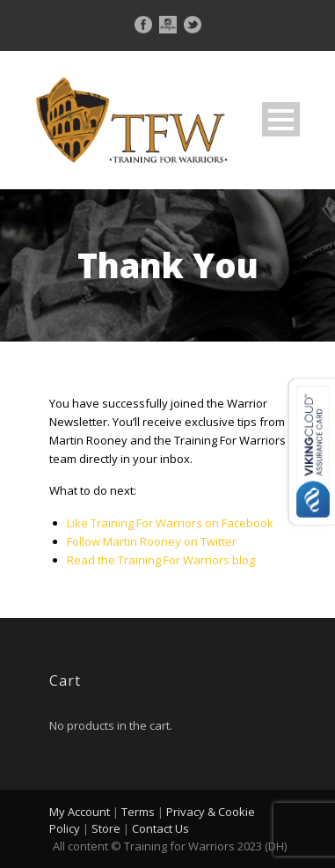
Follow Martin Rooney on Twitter (152, 541)
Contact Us (160, 828)
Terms (138, 812)
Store (106, 828)
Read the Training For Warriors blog (161, 560)
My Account (80, 812)
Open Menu (281, 119)
